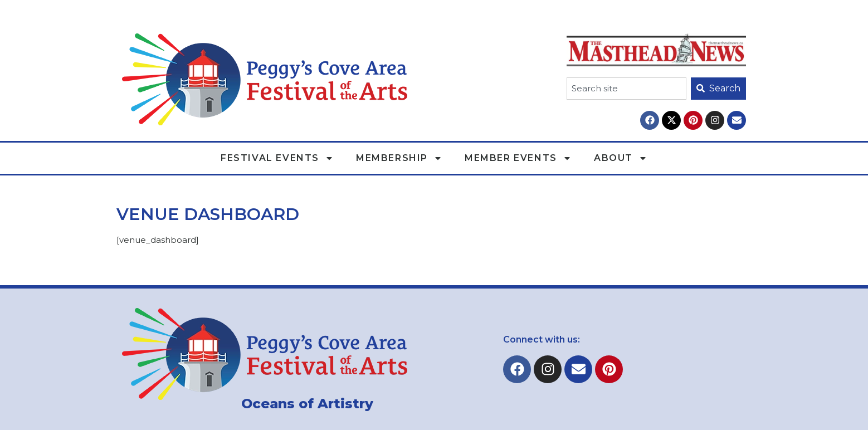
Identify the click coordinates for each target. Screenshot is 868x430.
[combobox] (626, 89)
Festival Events (277, 158)
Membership (399, 158)
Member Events (518, 158)
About (621, 158)
